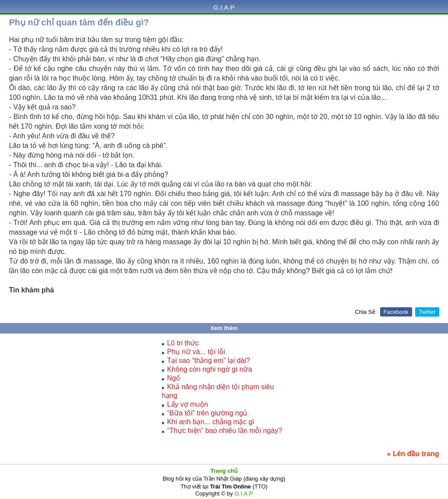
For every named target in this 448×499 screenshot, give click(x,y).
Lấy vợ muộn (188, 404)
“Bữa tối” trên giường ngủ (207, 413)
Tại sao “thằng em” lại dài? (209, 360)
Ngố (174, 378)
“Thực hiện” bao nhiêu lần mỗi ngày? (225, 430)
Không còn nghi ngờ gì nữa (210, 369)
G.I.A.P (224, 7)
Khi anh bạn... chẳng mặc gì (211, 422)
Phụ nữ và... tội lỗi (196, 352)
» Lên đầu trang (413, 454)
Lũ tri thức (183, 343)
